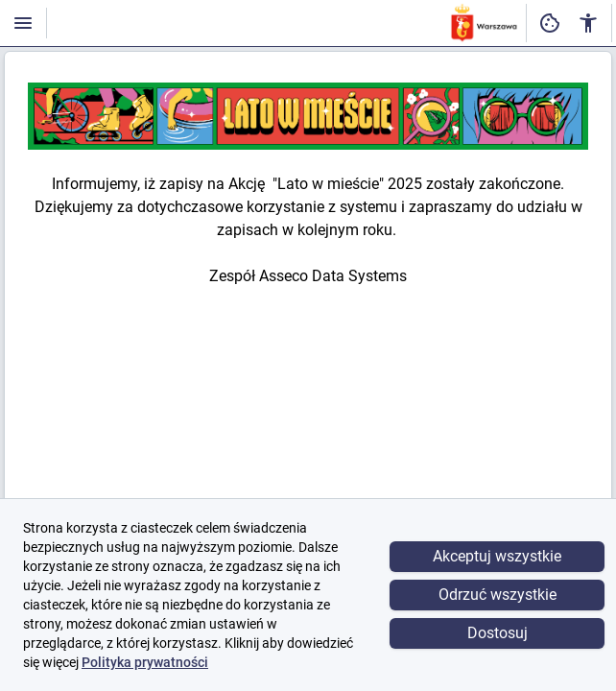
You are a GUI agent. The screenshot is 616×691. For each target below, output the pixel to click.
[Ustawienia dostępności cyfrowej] (550, 24)
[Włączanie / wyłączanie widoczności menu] (23, 24)
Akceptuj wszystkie (497, 556)
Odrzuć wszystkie (498, 595)
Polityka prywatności (145, 662)
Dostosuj (498, 633)
